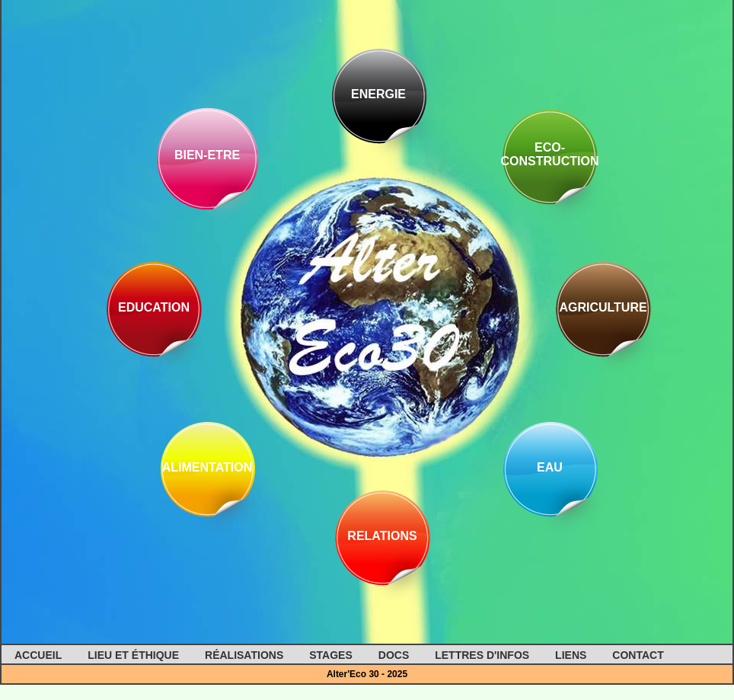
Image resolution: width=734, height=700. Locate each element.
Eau (550, 467)
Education (154, 307)
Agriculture (603, 307)
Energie (378, 94)
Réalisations (244, 655)
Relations (382, 536)
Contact (638, 655)
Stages (331, 655)
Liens (571, 655)
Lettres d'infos (482, 655)
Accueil (38, 655)
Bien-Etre (207, 155)
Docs (394, 655)
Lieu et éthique (133, 655)
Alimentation (207, 467)
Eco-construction (550, 154)
